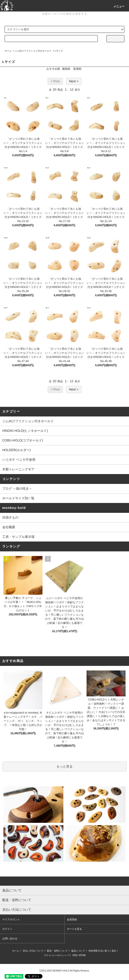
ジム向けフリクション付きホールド (33, 51)
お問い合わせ (10, 938)
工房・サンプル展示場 (18, 537)
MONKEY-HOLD (61, 971)
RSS (75, 955)
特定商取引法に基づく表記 (102, 951)
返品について (78, 951)
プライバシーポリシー (55, 955)
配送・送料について (57, 951)
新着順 (77, 69)
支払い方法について (33, 951)
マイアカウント (11, 919)
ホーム (8, 51)
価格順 (66, 69)
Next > (74, 81)
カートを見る (74, 929)
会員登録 (72, 919)
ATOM (82, 955)
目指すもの (10, 517)
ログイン (7, 929)
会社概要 (9, 527)
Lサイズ (59, 51)
